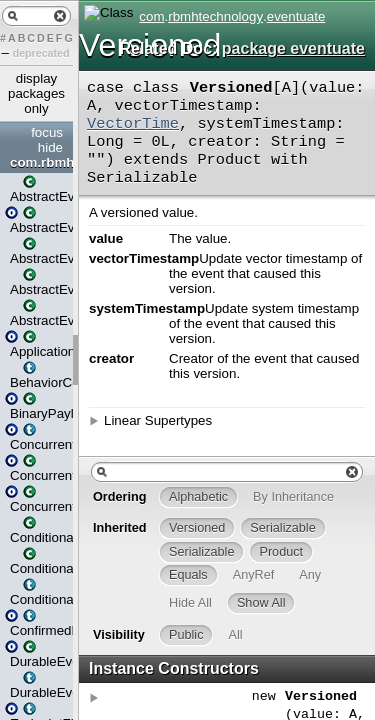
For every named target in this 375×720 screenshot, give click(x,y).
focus (47, 132)
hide (50, 147)
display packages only (36, 93)
